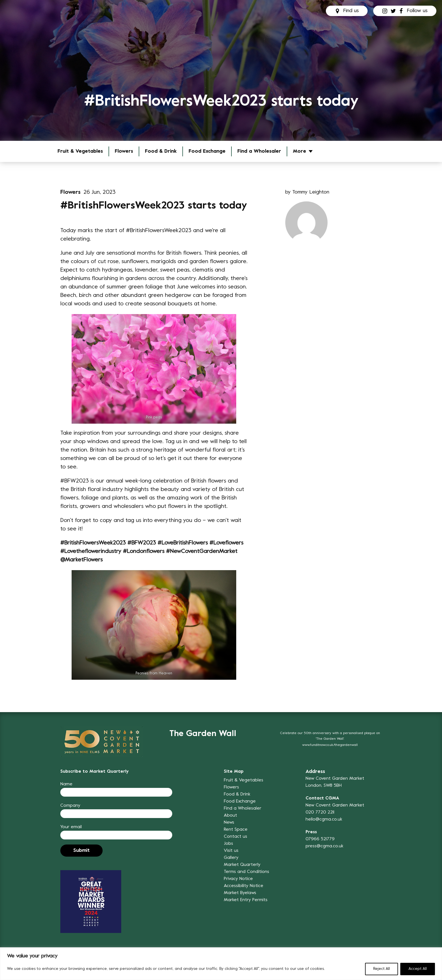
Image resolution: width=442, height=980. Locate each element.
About (230, 815)
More (300, 151)
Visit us (231, 851)
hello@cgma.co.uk (324, 819)
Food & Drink (161, 151)
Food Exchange (207, 151)
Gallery (231, 858)
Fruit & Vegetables (80, 151)
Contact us (236, 837)
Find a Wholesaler (259, 151)
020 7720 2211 (320, 812)
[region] (221, 964)
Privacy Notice (238, 879)
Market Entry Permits (246, 900)
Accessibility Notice (244, 886)
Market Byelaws (240, 893)
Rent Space (236, 830)
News (229, 823)
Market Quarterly (242, 865)
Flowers (124, 151)
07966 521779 (320, 839)
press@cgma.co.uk (324, 846)
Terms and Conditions (247, 872)
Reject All (382, 969)
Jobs (228, 844)
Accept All (418, 969)
